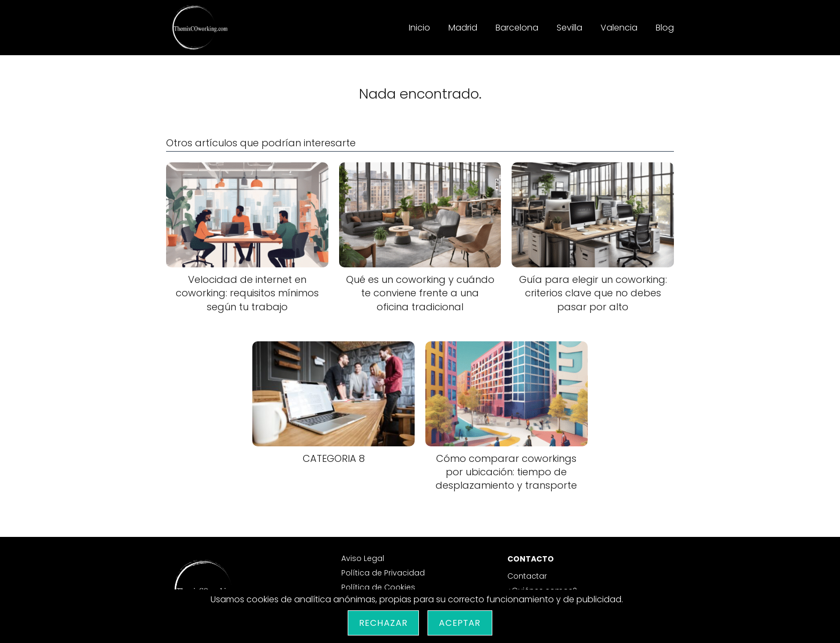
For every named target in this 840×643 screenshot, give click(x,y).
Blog (665, 28)
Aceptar (460, 623)
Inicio (419, 28)
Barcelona (517, 28)
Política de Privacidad (383, 573)
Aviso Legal (363, 558)
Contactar (527, 576)
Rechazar (383, 623)
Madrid (463, 28)
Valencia (619, 28)
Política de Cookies (378, 587)
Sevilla (569, 28)
